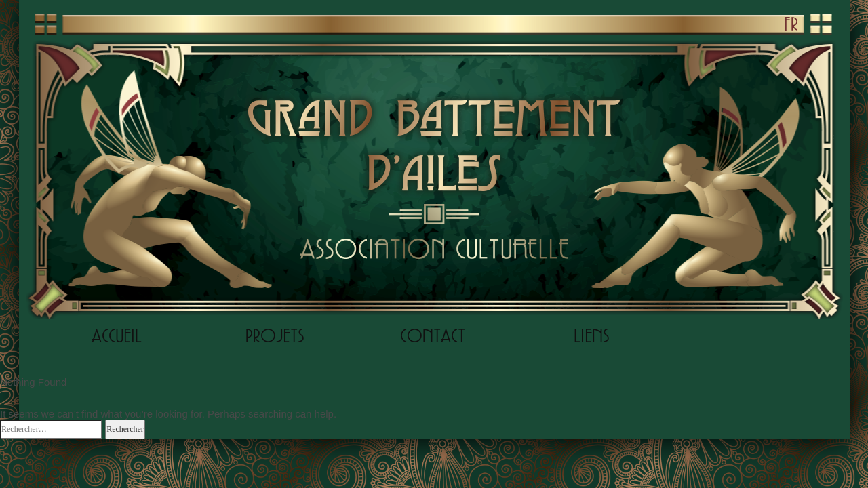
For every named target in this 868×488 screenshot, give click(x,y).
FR (791, 24)
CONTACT (433, 335)
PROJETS (275, 335)
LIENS (591, 335)
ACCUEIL (117, 335)
